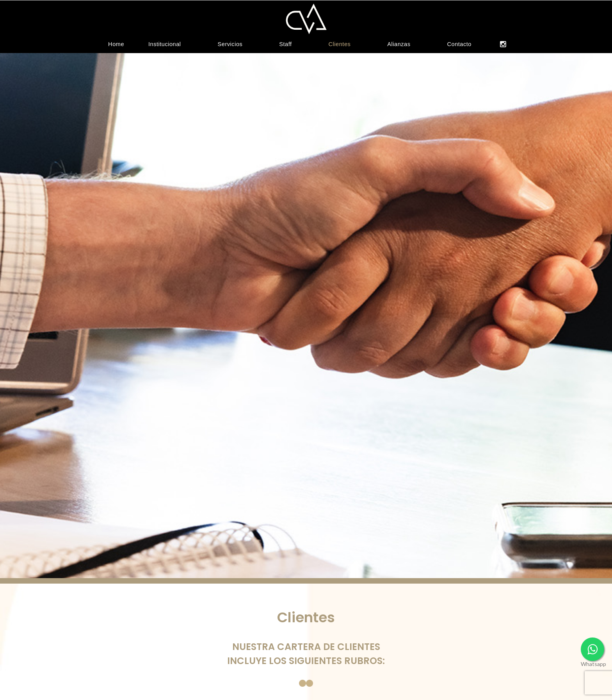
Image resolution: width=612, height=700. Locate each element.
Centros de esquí (431, 687)
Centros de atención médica (328, 687)
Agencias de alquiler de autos (203, 687)
